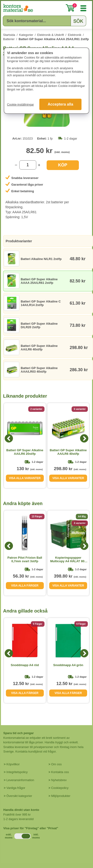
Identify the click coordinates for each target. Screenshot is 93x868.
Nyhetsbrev (59, 780)
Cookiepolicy (60, 788)
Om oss (56, 764)
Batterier (9, 39)
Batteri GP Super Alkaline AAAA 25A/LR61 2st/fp (54, 39)
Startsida (9, 35)
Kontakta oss (60, 772)
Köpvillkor (13, 764)
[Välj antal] (28, 165)
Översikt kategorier (19, 796)
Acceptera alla (60, 104)
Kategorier (26, 35)
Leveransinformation (20, 780)
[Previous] (9, 438)
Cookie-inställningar (20, 104)
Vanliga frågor (16, 788)
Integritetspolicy (17, 772)
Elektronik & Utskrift (51, 35)
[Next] (84, 438)
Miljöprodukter (61, 796)
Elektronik (75, 35)
